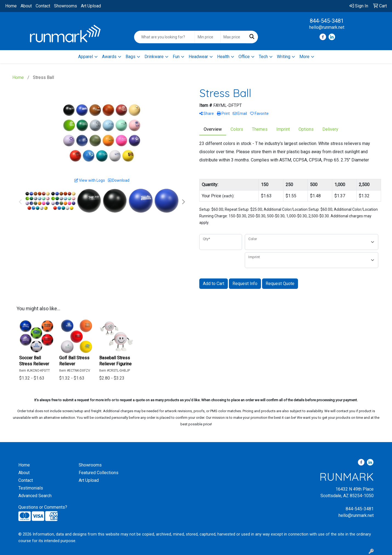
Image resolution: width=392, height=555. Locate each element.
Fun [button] (176, 57)
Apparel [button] (86, 57)
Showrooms (66, 6)
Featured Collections (99, 473)
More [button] (304, 57)
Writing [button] (284, 57)
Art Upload (91, 6)
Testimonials (31, 488)
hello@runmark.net (327, 27)
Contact (43, 6)
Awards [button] (109, 57)
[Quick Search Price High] (233, 37)
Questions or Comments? (43, 507)
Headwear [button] (198, 57)
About (26, 6)
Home (11, 6)
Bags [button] (130, 57)
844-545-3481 (327, 21)
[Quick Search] (165, 37)
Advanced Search (35, 496)
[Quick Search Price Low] (208, 37)
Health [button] (223, 57)
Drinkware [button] (154, 57)
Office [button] (244, 57)
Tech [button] (263, 57)
